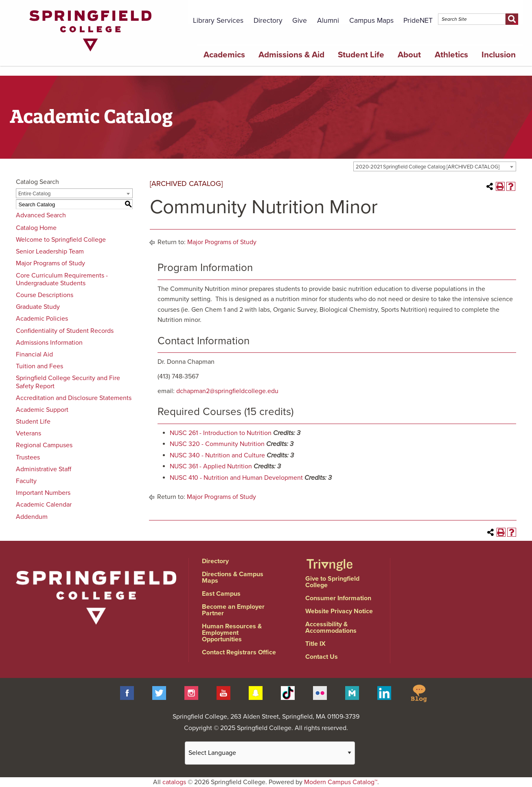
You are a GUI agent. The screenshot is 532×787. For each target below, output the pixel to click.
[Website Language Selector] (270, 753)
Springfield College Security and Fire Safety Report (68, 382)
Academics (224, 55)
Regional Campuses (44, 445)
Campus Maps (371, 21)
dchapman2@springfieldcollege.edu (227, 391)
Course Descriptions (45, 295)
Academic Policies (42, 319)
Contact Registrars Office (239, 652)
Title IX (315, 644)
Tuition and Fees (39, 366)
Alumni (328, 21)
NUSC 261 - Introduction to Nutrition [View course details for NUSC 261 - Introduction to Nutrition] (221, 433)
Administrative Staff (44, 469)
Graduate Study (38, 307)
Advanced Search (41, 215)
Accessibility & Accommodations (331, 627)
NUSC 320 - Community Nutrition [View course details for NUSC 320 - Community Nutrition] (217, 444)
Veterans (28, 433)
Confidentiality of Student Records (65, 331)
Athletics (451, 55)
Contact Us (322, 657)
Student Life (361, 55)
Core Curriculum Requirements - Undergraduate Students (62, 279)
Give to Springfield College (332, 582)
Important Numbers (43, 493)
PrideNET (418, 21)
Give (300, 21)
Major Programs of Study (50, 263)
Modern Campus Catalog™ (341, 782)
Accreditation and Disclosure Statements (74, 398)
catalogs (174, 782)
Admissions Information (49, 343)
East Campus (221, 594)
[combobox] (435, 166)
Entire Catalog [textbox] (34, 194)
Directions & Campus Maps (233, 577)
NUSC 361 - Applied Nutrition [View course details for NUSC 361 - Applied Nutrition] (211, 466)
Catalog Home (36, 228)
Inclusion (499, 55)
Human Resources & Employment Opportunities (232, 633)
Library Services (218, 21)
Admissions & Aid (291, 55)
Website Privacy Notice (339, 611)
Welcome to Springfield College (61, 240)
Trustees (28, 457)
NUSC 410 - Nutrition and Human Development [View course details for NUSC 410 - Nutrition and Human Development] (236, 478)
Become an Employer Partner (233, 610)
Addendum (32, 517)
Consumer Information (338, 598)
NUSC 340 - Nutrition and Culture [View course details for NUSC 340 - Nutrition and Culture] (217, 455)
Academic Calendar (44, 505)
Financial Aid (34, 354)
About (409, 55)
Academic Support (42, 410)
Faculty (26, 481)
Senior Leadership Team (50, 251)
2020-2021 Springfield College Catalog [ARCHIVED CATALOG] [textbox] (428, 167)
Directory (268, 21)
